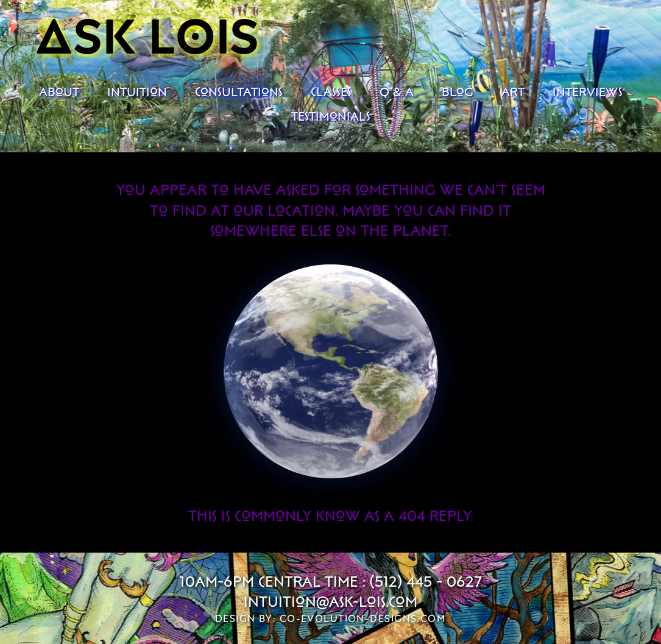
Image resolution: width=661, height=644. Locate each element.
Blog (458, 91)
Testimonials (331, 116)
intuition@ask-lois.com (330, 601)
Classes (331, 91)
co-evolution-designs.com (363, 618)
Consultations (239, 91)
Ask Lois (148, 34)
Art (513, 91)
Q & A (397, 91)
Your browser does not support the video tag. (331, 371)
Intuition (137, 91)
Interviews (588, 91)
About (59, 91)
